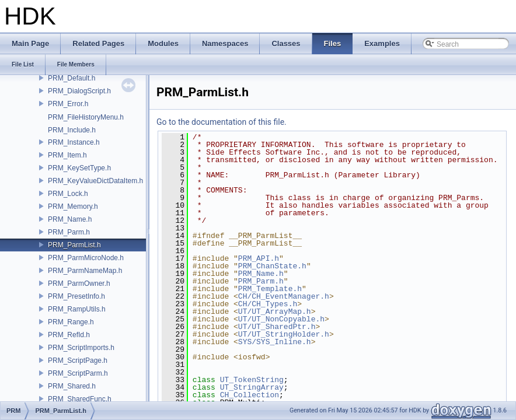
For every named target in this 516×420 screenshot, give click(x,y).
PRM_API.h (259, 258)
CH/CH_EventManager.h (284, 296)
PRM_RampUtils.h (77, 309)
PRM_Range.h (71, 322)
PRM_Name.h (70, 219)
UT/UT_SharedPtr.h (277, 327)
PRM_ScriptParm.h (78, 373)
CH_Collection (250, 395)
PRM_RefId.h (69, 335)
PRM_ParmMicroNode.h (86, 258)
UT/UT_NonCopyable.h (281, 319)
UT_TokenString (252, 380)
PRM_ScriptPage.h (78, 360)
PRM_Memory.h (73, 206)
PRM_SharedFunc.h (80, 399)
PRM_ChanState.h (272, 266)
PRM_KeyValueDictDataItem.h (95, 181)
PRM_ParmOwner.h (79, 283)
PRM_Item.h (67, 155)
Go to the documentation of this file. (222, 122)
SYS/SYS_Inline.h (275, 342)
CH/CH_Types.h (268, 304)
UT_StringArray (252, 387)
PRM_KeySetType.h (79, 168)
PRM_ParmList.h (74, 245)
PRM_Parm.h (69, 232)
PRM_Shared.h (72, 386)
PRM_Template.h (270, 289)
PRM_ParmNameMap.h (85, 271)
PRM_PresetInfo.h (76, 296)
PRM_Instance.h (74, 142)
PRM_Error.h (68, 104)
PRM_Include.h (72, 130)
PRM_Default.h (72, 78)
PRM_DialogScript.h (79, 91)
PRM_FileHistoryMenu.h (86, 117)
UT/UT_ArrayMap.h (275, 311)
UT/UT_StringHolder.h (284, 334)
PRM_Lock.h (68, 194)
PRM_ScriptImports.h (81, 348)
